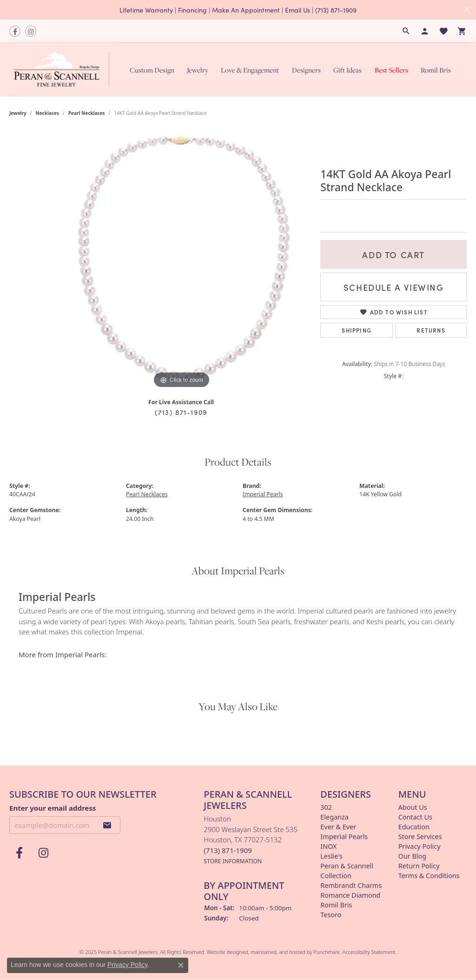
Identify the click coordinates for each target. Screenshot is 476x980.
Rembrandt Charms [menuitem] (351, 885)
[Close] (467, 10)
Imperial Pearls (263, 494)
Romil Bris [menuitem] (336, 905)
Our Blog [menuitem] (412, 856)
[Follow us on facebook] (15, 31)
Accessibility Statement (369, 952)
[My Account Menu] (425, 31)
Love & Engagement (250, 70)
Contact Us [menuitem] (415, 817)
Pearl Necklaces (87, 113)
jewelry (18, 113)
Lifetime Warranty (146, 10)
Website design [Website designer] (225, 952)
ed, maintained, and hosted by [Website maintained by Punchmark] (278, 952)
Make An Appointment (246, 10)
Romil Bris (436, 70)
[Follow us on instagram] (31, 31)
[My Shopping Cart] (462, 31)
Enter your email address (53, 808)
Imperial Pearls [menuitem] (344, 837)
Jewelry (198, 70)
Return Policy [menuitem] (419, 866)
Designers (306, 70)
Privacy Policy (127, 965)
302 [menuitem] (326, 807)
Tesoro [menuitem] (331, 915)
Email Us (297, 10)
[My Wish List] (443, 31)
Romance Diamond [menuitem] (350, 895)
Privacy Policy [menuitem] (420, 846)
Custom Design (152, 70)
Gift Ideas (347, 70)
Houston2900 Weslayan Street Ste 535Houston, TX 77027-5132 (251, 840)
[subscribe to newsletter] (107, 825)
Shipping (357, 330)
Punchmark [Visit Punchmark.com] (327, 952)
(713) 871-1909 (336, 10)
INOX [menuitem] (328, 846)
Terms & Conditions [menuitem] (429, 876)
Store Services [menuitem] (420, 837)
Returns (431, 330)
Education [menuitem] (414, 827)
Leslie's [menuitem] (331, 856)
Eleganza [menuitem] (334, 817)
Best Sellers (391, 70)
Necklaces (48, 113)
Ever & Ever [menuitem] (338, 827)
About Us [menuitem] (413, 807)
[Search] (406, 31)
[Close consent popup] (181, 965)
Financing (192, 10)
